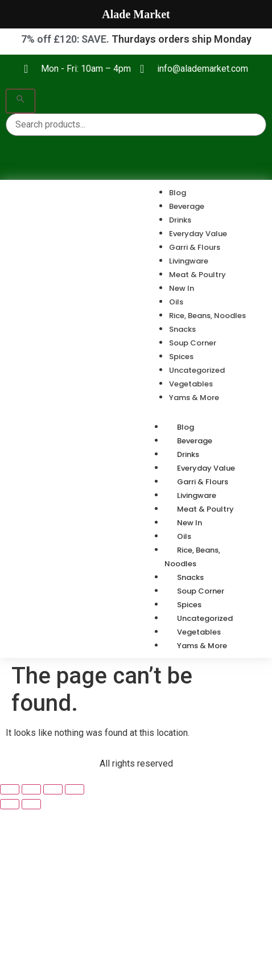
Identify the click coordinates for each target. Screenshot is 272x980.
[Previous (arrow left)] (10, 804)
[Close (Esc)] (75, 789)
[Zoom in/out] (10, 789)
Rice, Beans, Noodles (192, 557)
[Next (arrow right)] (31, 804)
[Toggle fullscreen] (31, 789)
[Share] (53, 789)
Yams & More (202, 646)
